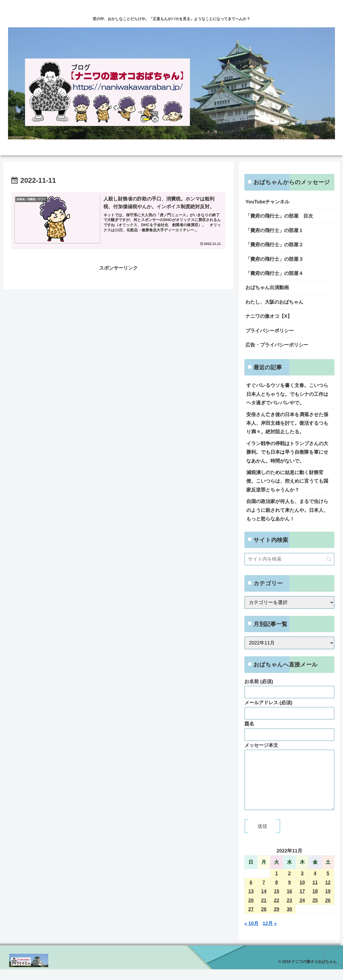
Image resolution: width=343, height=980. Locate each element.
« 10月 (251, 934)
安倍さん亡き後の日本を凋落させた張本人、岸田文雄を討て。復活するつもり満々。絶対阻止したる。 (287, 423)
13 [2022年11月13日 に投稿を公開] (251, 902)
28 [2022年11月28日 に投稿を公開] (264, 920)
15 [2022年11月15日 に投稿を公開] (277, 902)
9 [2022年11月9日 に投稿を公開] (289, 893)
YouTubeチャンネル (267, 202)
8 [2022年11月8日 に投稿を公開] (277, 893)
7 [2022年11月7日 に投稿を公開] (264, 893)
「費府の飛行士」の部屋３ (274, 259)
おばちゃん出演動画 (267, 288)
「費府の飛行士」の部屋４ (274, 273)
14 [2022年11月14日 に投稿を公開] (264, 902)
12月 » (270, 934)
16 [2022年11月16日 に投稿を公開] (289, 902)
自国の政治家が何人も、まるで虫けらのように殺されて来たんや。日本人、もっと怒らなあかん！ (287, 510)
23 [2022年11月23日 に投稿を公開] (289, 911)
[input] (289, 559)
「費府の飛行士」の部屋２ (274, 245)
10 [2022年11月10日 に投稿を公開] (302, 893)
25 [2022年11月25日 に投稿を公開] (315, 911)
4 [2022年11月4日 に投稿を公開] (315, 884)
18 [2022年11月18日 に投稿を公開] (315, 902)
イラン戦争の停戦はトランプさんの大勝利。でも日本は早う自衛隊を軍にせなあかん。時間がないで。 (287, 452)
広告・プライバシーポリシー (277, 345)
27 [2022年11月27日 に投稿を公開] (251, 920)
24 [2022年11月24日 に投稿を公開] (302, 911)
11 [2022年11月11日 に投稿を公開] (315, 893)
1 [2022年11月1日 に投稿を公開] (277, 884)
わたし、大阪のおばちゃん (274, 302)
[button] (329, 559)
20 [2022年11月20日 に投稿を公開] (251, 911)
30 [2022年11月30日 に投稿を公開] (289, 920)
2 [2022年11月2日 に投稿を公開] (289, 884)
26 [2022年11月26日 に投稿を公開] (328, 911)
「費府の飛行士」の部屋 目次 (279, 216)
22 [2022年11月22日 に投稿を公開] (277, 911)
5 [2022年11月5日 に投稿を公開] (328, 884)
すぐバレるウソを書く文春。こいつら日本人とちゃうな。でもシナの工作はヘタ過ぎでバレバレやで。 (287, 394)
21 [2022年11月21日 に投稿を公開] (264, 911)
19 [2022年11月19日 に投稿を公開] (328, 902)
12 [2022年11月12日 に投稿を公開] (328, 893)
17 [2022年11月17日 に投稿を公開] (302, 902)
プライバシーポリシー (270, 331)
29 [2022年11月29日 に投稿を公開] (277, 920)
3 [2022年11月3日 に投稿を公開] (302, 884)
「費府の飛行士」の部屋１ (274, 230)
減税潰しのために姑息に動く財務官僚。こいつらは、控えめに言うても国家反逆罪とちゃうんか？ (287, 481)
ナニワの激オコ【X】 (269, 316)
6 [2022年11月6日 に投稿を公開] (251, 893)
